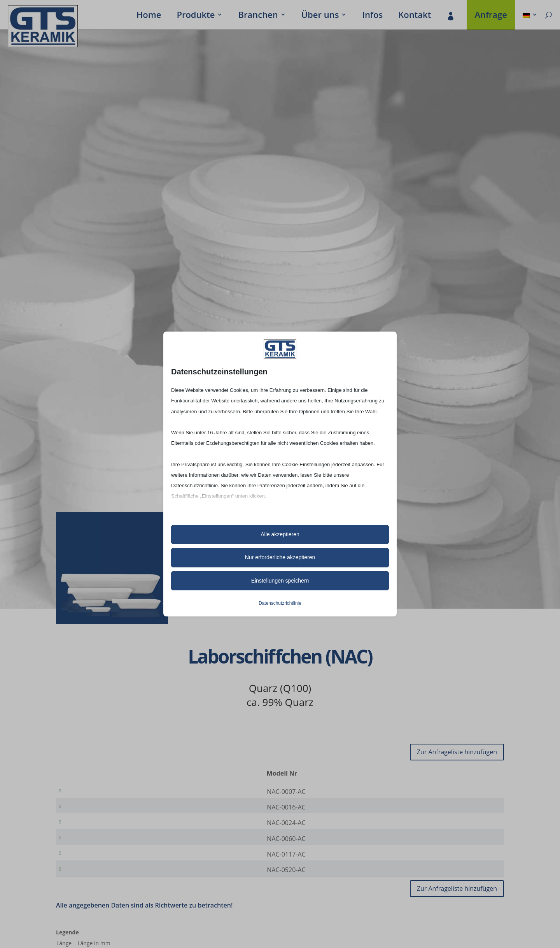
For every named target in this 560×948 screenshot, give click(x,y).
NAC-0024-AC (97, 828)
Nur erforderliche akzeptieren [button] (280, 557)
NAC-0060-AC (97, 846)
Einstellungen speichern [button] (280, 581)
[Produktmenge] (472, 792)
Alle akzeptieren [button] (280, 534)
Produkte (196, 16)
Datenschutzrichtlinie (280, 603)
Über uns (320, 16)
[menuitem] (530, 16)
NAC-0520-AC (97, 883)
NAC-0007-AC (97, 792)
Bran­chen (258, 16)
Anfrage (491, 16)
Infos (372, 16)
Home (149, 16)
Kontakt (415, 16)
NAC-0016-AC (97, 810)
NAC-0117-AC (97, 865)
